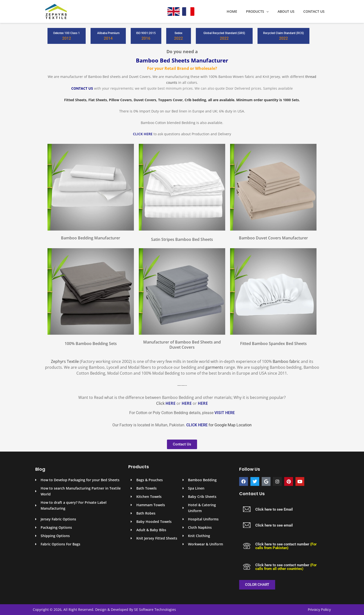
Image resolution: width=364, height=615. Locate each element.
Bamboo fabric (286, 361)
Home (239, 12)
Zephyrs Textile (65, 361)
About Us (289, 12)
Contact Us (315, 12)
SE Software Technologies (155, 609)
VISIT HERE (225, 413)
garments (214, 367)
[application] (271, 12)
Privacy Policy (319, 610)
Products (262, 12)
